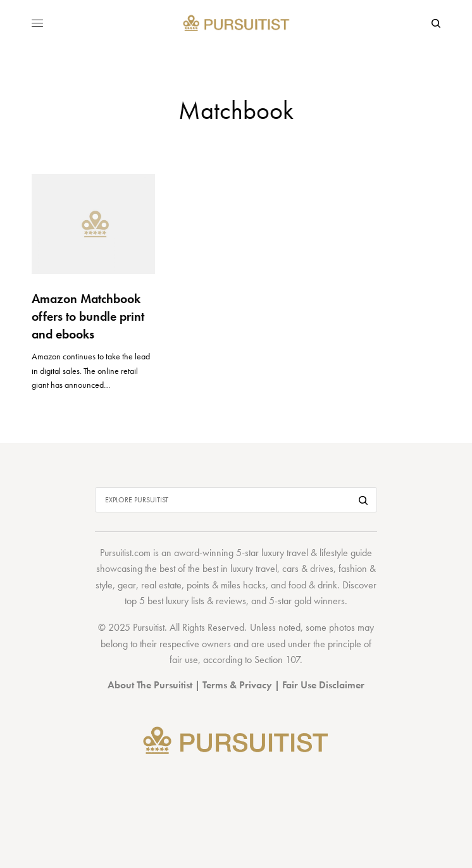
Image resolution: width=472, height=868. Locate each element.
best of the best (189, 568)
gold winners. (321, 601)
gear (127, 585)
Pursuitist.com (125, 553)
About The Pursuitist (150, 685)
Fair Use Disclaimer (323, 685)
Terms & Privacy (237, 685)
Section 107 (277, 660)
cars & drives (308, 568)
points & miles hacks (226, 585)
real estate (161, 585)
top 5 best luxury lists (165, 601)
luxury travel (254, 568)
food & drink (313, 585)
